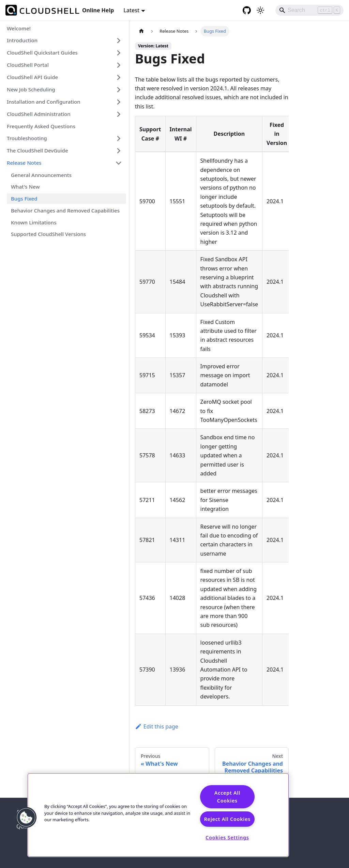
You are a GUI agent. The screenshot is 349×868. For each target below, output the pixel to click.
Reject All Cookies (227, 819)
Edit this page (157, 726)
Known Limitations (34, 222)
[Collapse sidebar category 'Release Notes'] (119, 163)
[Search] (309, 10)
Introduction (22, 40)
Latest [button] (131, 10)
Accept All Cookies (227, 797)
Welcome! (19, 28)
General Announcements (41, 175)
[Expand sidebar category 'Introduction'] (119, 41)
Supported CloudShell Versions (48, 234)
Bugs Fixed (24, 198)
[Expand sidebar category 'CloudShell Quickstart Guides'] (119, 53)
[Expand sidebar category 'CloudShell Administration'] (119, 114)
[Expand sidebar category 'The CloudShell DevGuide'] (119, 151)
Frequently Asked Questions (41, 126)
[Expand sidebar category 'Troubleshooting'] (119, 138)
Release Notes (24, 163)
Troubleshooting (27, 138)
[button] (26, 818)
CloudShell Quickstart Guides (42, 53)
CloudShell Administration (39, 114)
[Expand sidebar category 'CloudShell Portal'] (119, 65)
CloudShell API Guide (32, 77)
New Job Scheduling (31, 89)
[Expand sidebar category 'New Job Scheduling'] (119, 90)
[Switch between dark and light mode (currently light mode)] (260, 10)
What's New (25, 187)
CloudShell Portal (28, 65)
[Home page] (141, 31)
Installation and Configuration (44, 102)
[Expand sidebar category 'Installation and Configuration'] (119, 102)
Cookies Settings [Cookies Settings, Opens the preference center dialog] (227, 837)
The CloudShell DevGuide (37, 150)
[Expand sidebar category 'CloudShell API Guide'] (119, 77)
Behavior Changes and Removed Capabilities (65, 210)
